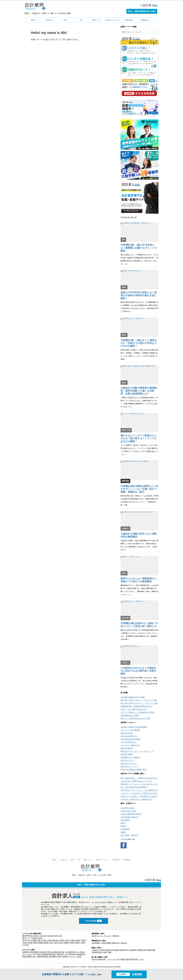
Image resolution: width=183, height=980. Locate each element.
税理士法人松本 (127, 733)
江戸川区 (26, 945)
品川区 (67, 940)
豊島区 (36, 943)
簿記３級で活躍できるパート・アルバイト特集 (139, 703)
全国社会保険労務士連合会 (131, 814)
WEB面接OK (81, 954)
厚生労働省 (125, 820)
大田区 (73, 940)
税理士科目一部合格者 (128, 950)
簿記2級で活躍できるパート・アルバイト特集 (139, 700)
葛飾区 (67, 943)
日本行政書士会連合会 (129, 817)
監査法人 (124, 943)
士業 (81, 20)
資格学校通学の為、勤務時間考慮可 (35, 957)
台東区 (72, 943)
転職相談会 (145, 20)
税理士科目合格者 (112, 950)
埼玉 (45, 936)
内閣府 (123, 832)
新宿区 (78, 940)
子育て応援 (37, 954)
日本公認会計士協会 (129, 811)
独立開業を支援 (55, 957)
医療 (127, 959)
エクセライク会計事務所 (130, 730)
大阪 (60, 936)
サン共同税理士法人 (129, 742)
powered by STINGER (113, 967)
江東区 (83, 943)
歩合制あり (65, 957)
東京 (32, 936)
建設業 (132, 959)
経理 (65, 20)
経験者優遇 (34, 952)
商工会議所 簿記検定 (129, 835)
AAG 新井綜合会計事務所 (131, 739)
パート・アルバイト (105, 936)
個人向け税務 (97, 959)
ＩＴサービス (111, 959)
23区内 (34, 938)
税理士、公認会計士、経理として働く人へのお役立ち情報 (91, 875)
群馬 (56, 936)
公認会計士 (49, 20)
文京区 (25, 943)
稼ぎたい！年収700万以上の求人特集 (135, 718)
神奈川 (36, 936)
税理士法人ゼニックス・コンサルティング (137, 751)
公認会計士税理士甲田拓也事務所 (134, 727)
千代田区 (34, 940)
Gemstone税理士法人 (129, 736)
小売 (118, 959)
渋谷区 (49, 940)
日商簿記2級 (151, 950)
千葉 (41, 936)
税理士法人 (116, 943)
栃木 (52, 936)
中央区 (44, 940)
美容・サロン (140, 959)
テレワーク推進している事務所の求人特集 (137, 712)
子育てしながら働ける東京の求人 (134, 709)
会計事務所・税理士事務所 (102, 943)
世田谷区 (55, 940)
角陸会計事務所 (127, 748)
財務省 (123, 826)
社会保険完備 (56, 952)
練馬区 (46, 943)
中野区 (83, 940)
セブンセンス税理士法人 (130, 745)
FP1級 (104, 952)
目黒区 (62, 940)
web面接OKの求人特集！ (131, 715)
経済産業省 (125, 829)
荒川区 (61, 943)
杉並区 (30, 943)
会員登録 (129, 974)
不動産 (123, 959)
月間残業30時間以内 (49, 954)
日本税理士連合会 (128, 808)
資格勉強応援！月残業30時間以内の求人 (137, 706)
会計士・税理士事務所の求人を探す (142, 11)
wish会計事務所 (127, 754)
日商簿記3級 (96, 952)
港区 (39, 940)
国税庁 (123, 823)
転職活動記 (129, 20)
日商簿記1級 (141, 950)
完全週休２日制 (45, 952)
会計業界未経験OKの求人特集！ (133, 697)
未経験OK (26, 952)
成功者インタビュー (113, 20)
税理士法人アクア (129, 760)
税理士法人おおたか (129, 763)
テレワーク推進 (76, 957)
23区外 (40, 938)
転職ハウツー (97, 20)
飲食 (104, 959)
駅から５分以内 (79, 952)
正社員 (94, 936)
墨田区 (77, 943)
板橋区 (41, 943)
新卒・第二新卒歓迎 (68, 954)
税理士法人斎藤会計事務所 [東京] (134, 769)
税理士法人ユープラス (130, 766)
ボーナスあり (27, 954)
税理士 (33, 20)
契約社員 (116, 936)
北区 (51, 943)
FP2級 (109, 952)
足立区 (56, 943)
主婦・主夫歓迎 (67, 952)
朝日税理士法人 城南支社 (131, 757)
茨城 (49, 936)
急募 (58, 954)
